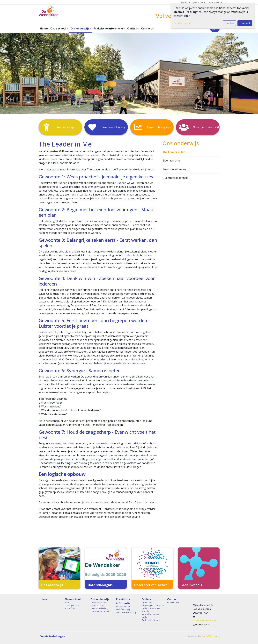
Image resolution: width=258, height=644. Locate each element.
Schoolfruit (70, 608)
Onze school (59, 28)
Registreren (216, 2)
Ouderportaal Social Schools (151, 610)
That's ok (245, 23)
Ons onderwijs (80, 28)
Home (44, 28)
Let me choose (182, 23)
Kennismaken (173, 603)
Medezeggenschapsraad (152, 605)
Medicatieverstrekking (126, 612)
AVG (215, 29)
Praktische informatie (109, 28)
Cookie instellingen (52, 636)
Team (67, 603)
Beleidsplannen (123, 606)
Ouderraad (147, 603)
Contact (147, 28)
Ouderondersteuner (151, 620)
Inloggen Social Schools (193, 2)
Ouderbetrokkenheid (175, 178)
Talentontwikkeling (174, 169)
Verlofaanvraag (123, 609)
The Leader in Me (174, 152)
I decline (229, 23)
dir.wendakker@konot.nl (205, 621)
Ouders (132, 28)
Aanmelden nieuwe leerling (150, 616)
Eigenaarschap (172, 161)
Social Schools (210, 636)
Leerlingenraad (72, 605)
